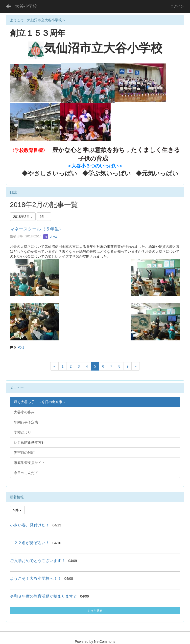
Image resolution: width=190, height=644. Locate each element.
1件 (44, 217)
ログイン (177, 6)
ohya (50, 237)
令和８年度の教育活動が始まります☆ (44, 596)
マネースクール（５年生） (37, 229)
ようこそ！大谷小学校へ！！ (36, 578)
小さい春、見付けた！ (30, 525)
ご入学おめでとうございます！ (38, 561)
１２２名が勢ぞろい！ (30, 543)
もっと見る (95, 611)
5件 (17, 510)
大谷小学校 (26, 6)
